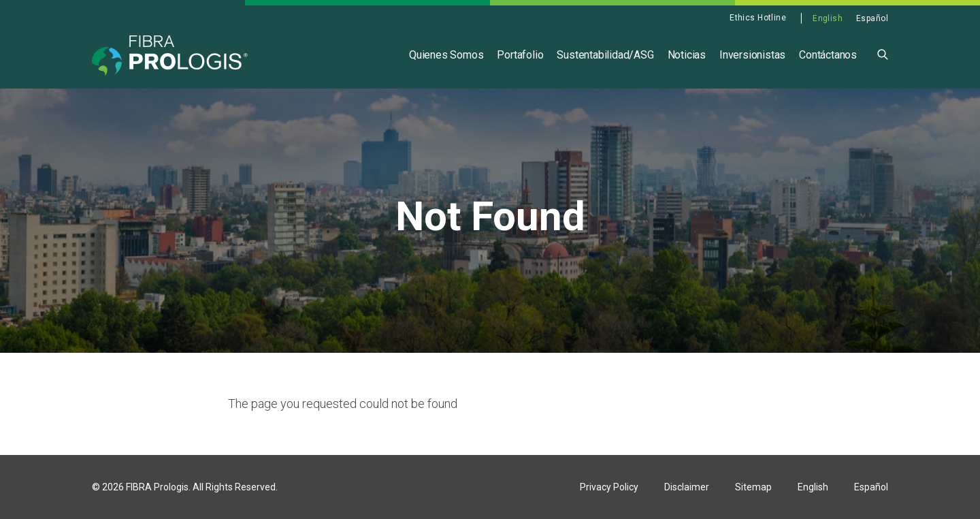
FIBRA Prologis (157, 487)
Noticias (687, 55)
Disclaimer (687, 487)
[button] (883, 53)
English (828, 18)
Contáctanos (828, 55)
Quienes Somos (446, 55)
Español (872, 18)
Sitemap (753, 487)
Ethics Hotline (758, 18)
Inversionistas (752, 55)
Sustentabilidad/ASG (605, 55)
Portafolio (520, 55)
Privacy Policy (609, 487)
